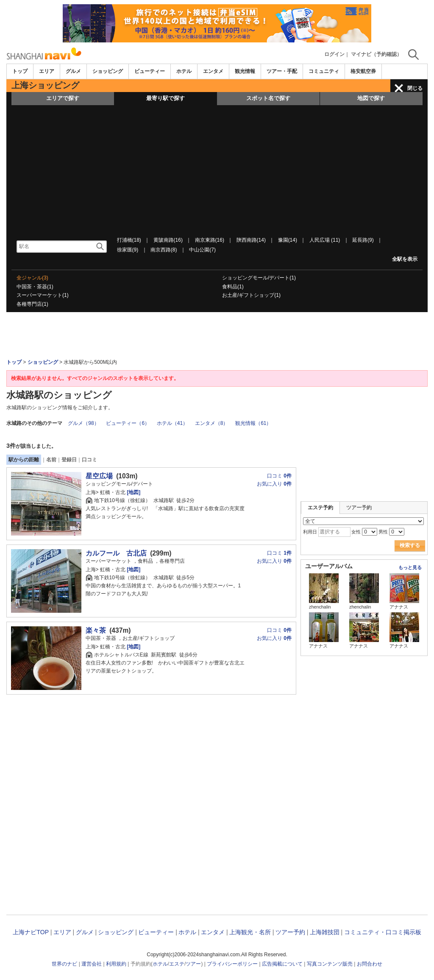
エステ (177, 964)
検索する (410, 545)
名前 (51, 460)
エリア (47, 71)
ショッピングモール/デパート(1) (259, 278)
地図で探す (371, 98)
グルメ (73, 71)
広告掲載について (282, 964)
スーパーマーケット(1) (43, 295)
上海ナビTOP (31, 932)
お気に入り (274, 484)
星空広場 (99, 476)
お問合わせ (370, 964)
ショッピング (108, 71)
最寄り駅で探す (166, 98)
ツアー (193, 964)
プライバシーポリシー (232, 964)
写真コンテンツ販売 (330, 964)
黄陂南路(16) (168, 240)
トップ (20, 71)
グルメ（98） (83, 423)
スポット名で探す (268, 98)
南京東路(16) (210, 240)
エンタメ (213, 71)
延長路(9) (363, 240)
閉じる (415, 88)
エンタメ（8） (212, 423)
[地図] (133, 492)
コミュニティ (324, 71)
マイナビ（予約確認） (376, 54)
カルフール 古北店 (116, 553)
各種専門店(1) (32, 304)
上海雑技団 (325, 932)
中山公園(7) (202, 250)
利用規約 (116, 964)
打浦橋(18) (129, 240)
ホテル (184, 71)
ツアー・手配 (282, 71)
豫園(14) (288, 240)
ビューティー (150, 71)
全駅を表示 (405, 259)
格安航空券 (363, 71)
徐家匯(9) (128, 250)
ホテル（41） (172, 423)
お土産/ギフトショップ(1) (251, 295)
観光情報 (245, 71)
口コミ (89, 460)
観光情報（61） (253, 423)
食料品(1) (233, 287)
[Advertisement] (217, 169)
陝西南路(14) (251, 240)
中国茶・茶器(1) (35, 287)
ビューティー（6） (128, 423)
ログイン (334, 54)
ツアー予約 (359, 508)
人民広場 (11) (325, 240)
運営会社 (92, 964)
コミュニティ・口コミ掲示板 (383, 932)
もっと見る (410, 567)
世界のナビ (64, 964)
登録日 (69, 460)
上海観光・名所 (250, 932)
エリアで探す (63, 98)
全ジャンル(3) (32, 278)
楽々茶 (96, 630)
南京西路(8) (164, 250)
